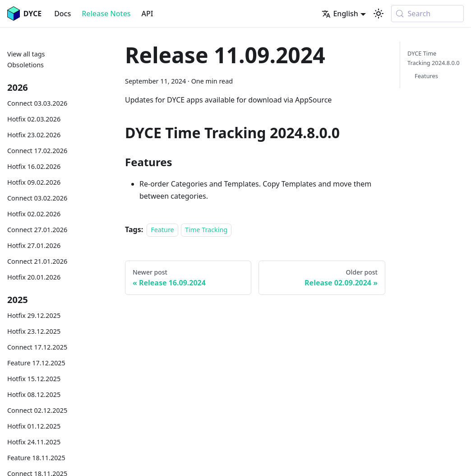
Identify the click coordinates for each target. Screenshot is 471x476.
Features (426, 76)
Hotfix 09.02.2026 (34, 182)
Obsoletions (25, 65)
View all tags (26, 54)
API (148, 14)
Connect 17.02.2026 (37, 151)
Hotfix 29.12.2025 (34, 315)
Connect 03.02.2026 (37, 198)
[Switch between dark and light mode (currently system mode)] (379, 14)
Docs (62, 14)
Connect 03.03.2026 (37, 103)
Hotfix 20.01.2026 (34, 277)
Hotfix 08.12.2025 (34, 394)
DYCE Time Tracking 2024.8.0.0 (434, 58)
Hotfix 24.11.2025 (34, 442)
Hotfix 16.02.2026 (34, 166)
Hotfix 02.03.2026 (34, 119)
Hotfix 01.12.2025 (34, 426)
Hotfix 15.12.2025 (34, 379)
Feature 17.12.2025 (36, 363)
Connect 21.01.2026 (37, 261)
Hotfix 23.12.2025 (34, 331)
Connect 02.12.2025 (37, 410)
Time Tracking (206, 230)
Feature (162, 230)
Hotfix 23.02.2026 (34, 135)
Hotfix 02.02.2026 (34, 214)
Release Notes (106, 14)
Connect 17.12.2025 (37, 347)
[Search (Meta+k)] (427, 14)
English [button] (340, 14)
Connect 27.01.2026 (37, 230)
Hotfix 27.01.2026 (34, 245)
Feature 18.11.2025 (36, 458)
